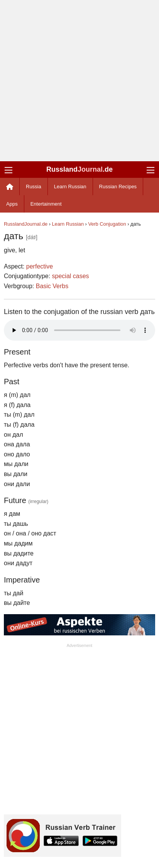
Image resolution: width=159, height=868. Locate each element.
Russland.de (79, 169)
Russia (34, 187)
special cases (71, 276)
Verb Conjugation (107, 224)
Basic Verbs (52, 286)
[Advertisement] (79, 81)
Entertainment (46, 204)
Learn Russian (70, 187)
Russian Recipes (118, 187)
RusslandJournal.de (26, 224)
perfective (40, 266)
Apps (12, 204)
